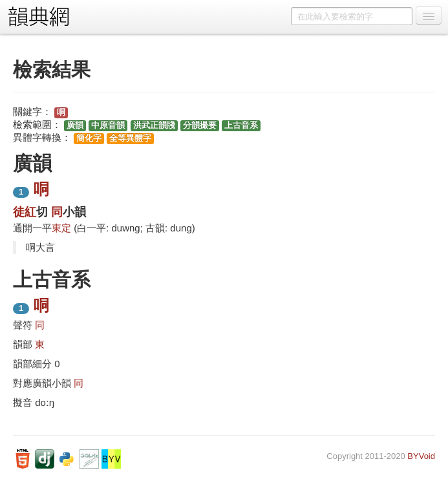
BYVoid (421, 456)
